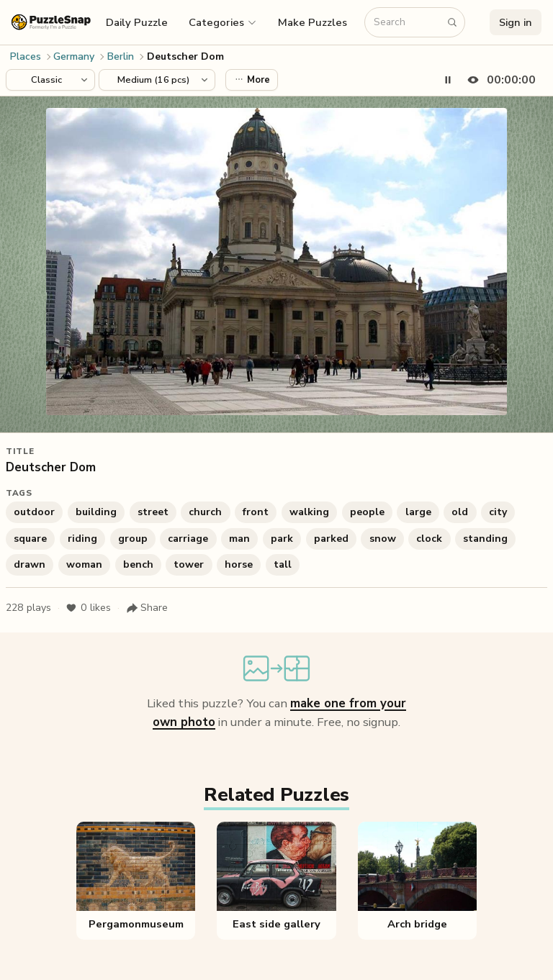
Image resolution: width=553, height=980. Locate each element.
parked (331, 539)
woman (84, 564)
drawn (30, 564)
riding (82, 539)
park (282, 539)
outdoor (34, 512)
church (205, 512)
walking (309, 512)
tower (189, 564)
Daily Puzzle (137, 22)
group (133, 539)
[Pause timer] (448, 80)
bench (138, 564)
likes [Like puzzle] (88, 608)
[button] (223, 22)
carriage (188, 539)
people (367, 512)
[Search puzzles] (408, 23)
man (239, 539)
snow (383, 539)
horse (239, 564)
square (30, 539)
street (153, 512)
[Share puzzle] (147, 608)
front (256, 512)
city (498, 512)
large (418, 512)
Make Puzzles (313, 22)
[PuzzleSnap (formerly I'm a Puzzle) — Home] (51, 22)
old (460, 512)
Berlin (121, 56)
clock (429, 539)
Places (26, 56)
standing (485, 539)
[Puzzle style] (50, 80)
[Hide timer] (499, 80)
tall (283, 564)
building (96, 512)
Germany (74, 56)
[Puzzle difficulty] (157, 80)
